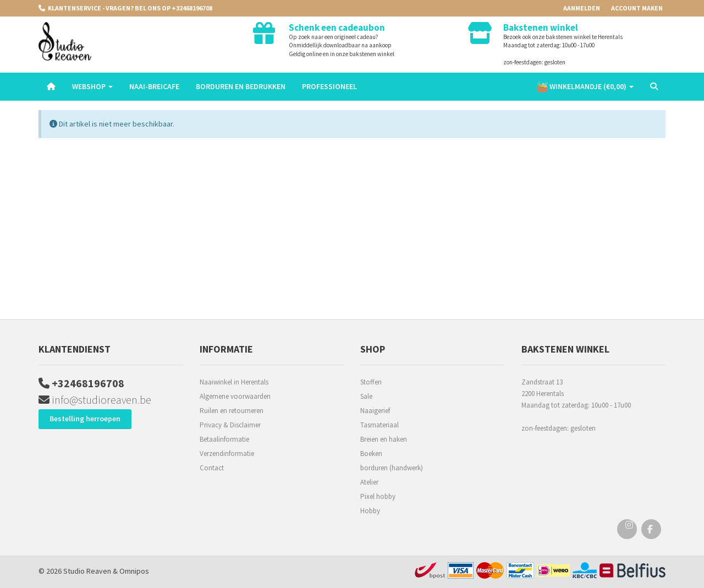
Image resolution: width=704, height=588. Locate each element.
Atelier (369, 482)
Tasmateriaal (380, 425)
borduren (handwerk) (392, 468)
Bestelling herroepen (85, 419)
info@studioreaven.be (95, 400)
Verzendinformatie (227, 454)
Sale (366, 396)
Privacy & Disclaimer (230, 425)
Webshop (92, 86)
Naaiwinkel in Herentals (234, 382)
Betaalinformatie (224, 439)
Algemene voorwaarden (235, 396)
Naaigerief (375, 411)
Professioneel (329, 86)
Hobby (370, 511)
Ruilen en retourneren (232, 411)
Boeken (371, 454)
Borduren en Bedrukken (241, 86)
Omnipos (134, 571)
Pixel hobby (378, 496)
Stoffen (371, 382)
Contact (212, 468)
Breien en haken (384, 439)
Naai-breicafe (154, 86)
